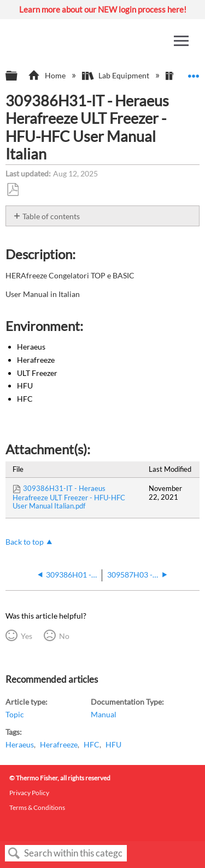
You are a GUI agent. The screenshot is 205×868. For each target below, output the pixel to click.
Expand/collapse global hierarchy (19, 76)
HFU (113, 744)
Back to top (25, 542)
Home (47, 75)
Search (14, 853)
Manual (104, 714)
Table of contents (51, 216)
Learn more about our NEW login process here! (103, 9)
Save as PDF (13, 190)
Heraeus (20, 744)
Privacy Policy (29, 793)
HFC (92, 744)
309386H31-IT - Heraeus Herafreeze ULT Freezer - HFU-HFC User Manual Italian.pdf (69, 497)
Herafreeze (59, 744)
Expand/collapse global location (194, 73)
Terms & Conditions (37, 807)
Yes (27, 636)
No (64, 636)
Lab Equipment (116, 75)
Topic (15, 714)
